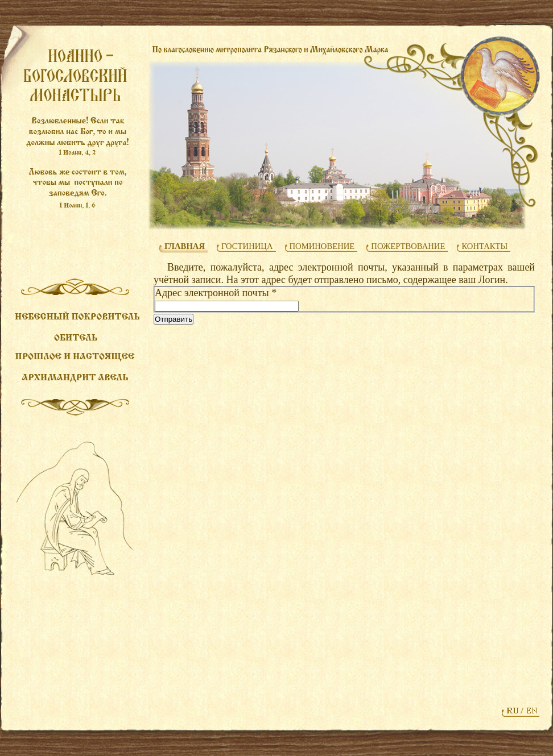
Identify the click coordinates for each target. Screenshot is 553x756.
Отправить (174, 319)
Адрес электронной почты (216, 293)
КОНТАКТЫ (484, 246)
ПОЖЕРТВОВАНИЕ (408, 246)
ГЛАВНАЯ (185, 246)
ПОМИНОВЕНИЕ (322, 246)
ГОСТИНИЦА (247, 246)
